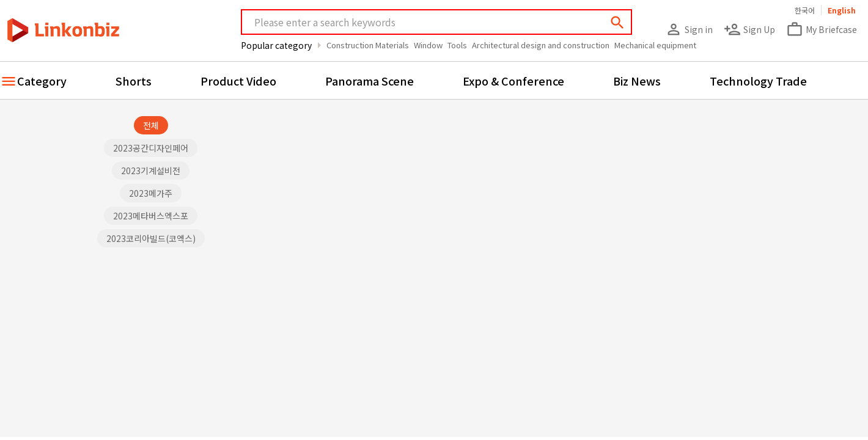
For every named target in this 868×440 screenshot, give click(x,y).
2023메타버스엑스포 (151, 216)
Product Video (238, 81)
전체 (151, 125)
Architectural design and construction (541, 45)
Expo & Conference (513, 81)
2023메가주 (151, 193)
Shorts (134, 81)
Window (428, 45)
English (842, 10)
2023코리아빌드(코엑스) (151, 238)
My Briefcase (822, 29)
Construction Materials (368, 45)
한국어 (805, 10)
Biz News (637, 81)
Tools (457, 45)
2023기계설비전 (151, 170)
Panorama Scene (370, 81)
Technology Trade (758, 81)
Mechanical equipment (655, 45)
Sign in (689, 29)
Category (42, 81)
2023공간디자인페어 (151, 148)
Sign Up (749, 29)
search (617, 23)
